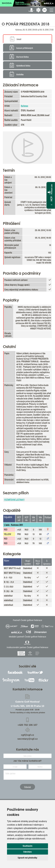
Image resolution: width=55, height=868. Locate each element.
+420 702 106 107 (28, 725)
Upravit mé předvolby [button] (27, 858)
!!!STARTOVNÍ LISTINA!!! (14, 499)
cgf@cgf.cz (27, 735)
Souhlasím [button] (27, 846)
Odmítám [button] (28, 852)
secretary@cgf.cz (27, 739)
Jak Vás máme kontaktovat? (27, 761)
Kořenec (25, 106)
